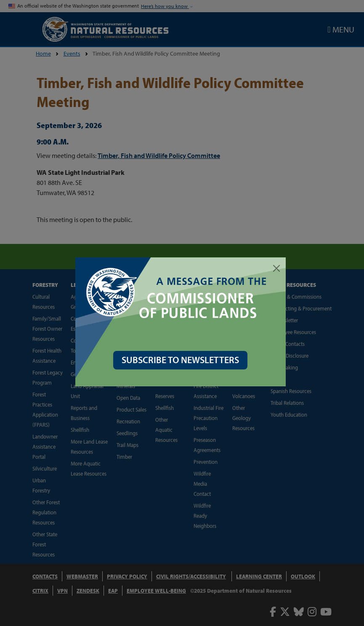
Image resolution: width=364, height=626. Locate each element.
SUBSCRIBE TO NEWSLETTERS (182, 360)
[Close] (278, 268)
